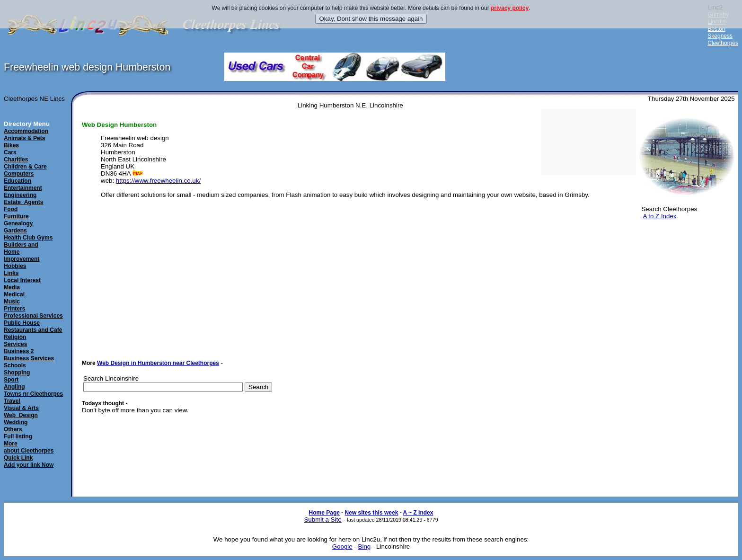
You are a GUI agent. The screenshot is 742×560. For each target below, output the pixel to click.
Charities (16, 160)
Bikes (11, 145)
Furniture (16, 216)
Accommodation (26, 131)
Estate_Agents (23, 202)
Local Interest (22, 280)
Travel (12, 401)
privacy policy (510, 8)
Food (11, 209)
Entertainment (23, 188)
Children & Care (25, 167)
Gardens (15, 231)
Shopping (17, 373)
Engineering (20, 195)
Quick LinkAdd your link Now (29, 461)
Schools (15, 365)
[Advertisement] (685, 274)
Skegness (720, 36)
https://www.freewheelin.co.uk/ (158, 181)
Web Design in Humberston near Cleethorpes (158, 363)
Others (13, 429)
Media (12, 287)
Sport (11, 380)
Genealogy (18, 223)
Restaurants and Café (33, 330)
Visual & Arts (21, 408)
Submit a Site (322, 520)
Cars (10, 152)
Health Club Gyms (28, 238)
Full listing (18, 436)
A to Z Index (659, 216)
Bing (365, 547)
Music (12, 302)
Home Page (324, 513)
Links (11, 273)
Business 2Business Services (29, 355)
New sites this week (372, 513)
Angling (14, 387)
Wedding (16, 422)
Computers (19, 174)
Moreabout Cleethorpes (29, 447)
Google (342, 547)
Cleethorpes (723, 43)
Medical (14, 294)
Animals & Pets (24, 138)
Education (18, 181)
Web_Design (21, 415)
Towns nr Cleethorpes (33, 394)
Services (15, 344)
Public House (22, 323)
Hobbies (15, 266)
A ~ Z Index (418, 513)
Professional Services (33, 316)
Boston (716, 29)
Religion (15, 337)
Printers (14, 309)
